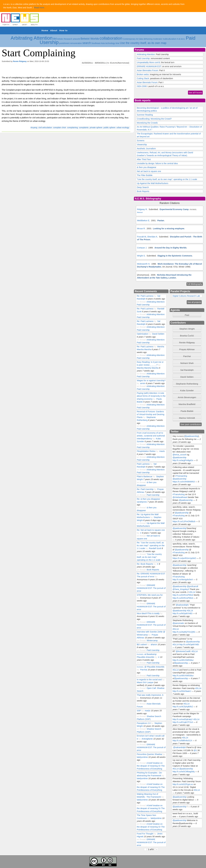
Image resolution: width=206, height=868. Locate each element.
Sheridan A (152, 237)
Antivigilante (147, 739)
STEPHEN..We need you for (150, 595)
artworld (76, 39)
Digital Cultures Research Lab (186, 296)
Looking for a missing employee (169, 229)
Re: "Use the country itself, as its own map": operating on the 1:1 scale (151, 545)
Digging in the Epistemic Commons (175, 256)
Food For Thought (145, 834)
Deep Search (143, 187)
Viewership (142, 145)
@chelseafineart (180, 497)
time (117, 43)
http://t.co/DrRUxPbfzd (183, 595)
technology (110, 43)
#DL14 (192, 592)
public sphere (109, 127)
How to (63, 30)
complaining (72, 127)
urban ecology (123, 127)
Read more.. (40, 8)
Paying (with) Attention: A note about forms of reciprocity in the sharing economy (151, 396)
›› (157, 849)
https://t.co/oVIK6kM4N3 (184, 482)
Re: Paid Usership (145, 489)
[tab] (187, 329)
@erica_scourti (179, 455)
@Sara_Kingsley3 (181, 589)
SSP (139, 711)
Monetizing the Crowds (147, 123)
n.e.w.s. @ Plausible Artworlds (151, 667)
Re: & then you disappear (148, 499)
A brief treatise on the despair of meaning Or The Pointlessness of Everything (151, 766)
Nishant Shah (187, 363)
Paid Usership (143, 58)
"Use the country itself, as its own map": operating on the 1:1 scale (167, 179)
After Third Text (144, 159)
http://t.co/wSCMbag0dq (183, 772)
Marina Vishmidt (187, 418)
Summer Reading (145, 115)
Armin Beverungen (187, 397)
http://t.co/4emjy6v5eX (183, 580)
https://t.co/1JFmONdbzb (184, 521)
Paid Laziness (143, 464)
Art (55, 39)
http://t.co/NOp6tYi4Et (182, 613)
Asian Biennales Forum (147, 70)
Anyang (34, 127)
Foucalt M (142, 237)
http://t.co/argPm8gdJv (183, 460)
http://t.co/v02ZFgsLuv (183, 784)
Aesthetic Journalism (146, 149)
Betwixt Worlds (90, 39)
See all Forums (195, 93)
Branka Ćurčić (187, 336)
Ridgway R (142, 209)
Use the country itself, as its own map (143, 43)
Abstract (140, 212)
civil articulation (45, 127)
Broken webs (143, 74)
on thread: (142, 302)
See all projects (194, 302)
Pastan (161, 221)
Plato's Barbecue (144, 476)
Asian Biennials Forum (147, 82)
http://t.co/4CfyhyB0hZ (183, 707)
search (87, 43)
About (54, 30)
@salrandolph (182, 605)
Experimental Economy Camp (174, 209)
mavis (162, 451)
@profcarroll (192, 586)
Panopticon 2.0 (144, 723)
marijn (148, 711)
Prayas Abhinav (187, 349)
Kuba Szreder (187, 390)
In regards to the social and (149, 680)
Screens (141, 141)
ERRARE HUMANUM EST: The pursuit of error (151, 588)
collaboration (111, 38)
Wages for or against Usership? (151, 380)
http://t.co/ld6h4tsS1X (182, 741)
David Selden (158, 334)
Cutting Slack (143, 78)
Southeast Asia (98, 43)
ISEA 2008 (142, 86)
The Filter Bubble (145, 175)
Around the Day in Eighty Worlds (171, 248)
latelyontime (142, 757)
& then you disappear (146, 167)
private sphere (96, 127)
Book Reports (143, 191)
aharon (154, 644)
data (141, 39)
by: (156, 296)
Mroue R (141, 229)
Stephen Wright (187, 329)
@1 (195, 750)
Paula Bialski (187, 411)
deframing (148, 39)
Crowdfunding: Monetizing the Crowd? (154, 119)
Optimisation (142, 334)
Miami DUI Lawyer (145, 682)
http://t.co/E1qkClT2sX (183, 722)
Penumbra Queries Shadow (150, 754)
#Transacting (181, 476)
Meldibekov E (143, 221)
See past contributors (191, 424)
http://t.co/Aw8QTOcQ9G (184, 632)
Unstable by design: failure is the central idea (157, 163)
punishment (64, 43)
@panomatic (178, 623)
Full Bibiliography (195, 284)
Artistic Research (65, 39)
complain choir (60, 127)
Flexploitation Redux (146, 451)
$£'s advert (142, 644)
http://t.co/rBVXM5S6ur (183, 660)
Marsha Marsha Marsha (148, 368)
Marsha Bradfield (187, 404)
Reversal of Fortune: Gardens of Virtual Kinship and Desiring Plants (150, 414)
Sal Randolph (187, 370)
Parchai (144, 670)
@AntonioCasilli (183, 651)
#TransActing (179, 494)
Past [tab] (181, 315)
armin (143, 383)
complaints (84, 127)
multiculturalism (170, 39)
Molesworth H (143, 264)
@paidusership (191, 436)
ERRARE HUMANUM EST (149, 66)
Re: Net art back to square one (151, 530)
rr (141, 533)
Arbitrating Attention (32, 38)
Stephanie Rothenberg (187, 384)
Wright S (141, 256)
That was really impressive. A (150, 695)
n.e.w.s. (181, 39)
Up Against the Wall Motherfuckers (152, 183)
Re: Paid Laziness (145, 296)
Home (45, 30)
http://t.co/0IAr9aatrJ (182, 691)
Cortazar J (142, 248)
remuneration (76, 43)
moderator (158, 39)
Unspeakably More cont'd (148, 62)
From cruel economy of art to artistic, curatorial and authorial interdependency (151, 436)
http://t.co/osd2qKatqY (183, 719)
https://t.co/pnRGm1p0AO (184, 558)
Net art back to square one (149, 171)
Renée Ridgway (20, 61)
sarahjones (142, 502)
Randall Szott (155, 548)
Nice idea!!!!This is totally (148, 613)
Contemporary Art (131, 39)
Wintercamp (152, 640)
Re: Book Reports (145, 564)
